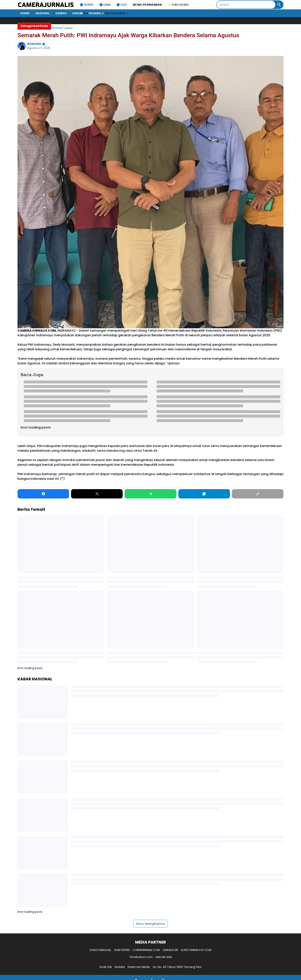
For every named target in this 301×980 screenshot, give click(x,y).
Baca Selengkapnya (150, 924)
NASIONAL (43, 13)
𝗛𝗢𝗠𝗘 (25, 13)
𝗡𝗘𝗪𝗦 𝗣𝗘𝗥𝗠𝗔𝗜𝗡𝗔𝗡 (147, 5)
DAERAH (61, 13)
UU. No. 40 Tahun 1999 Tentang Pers (177, 967)
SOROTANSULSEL (101, 950)
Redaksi (120, 967)
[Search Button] (279, 5)
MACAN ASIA (164, 957)
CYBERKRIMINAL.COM (146, 950)
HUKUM (77, 13)
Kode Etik (106, 967)
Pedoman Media (139, 967)
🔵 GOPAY (87, 5)
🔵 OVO (122, 5)
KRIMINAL (95, 13)
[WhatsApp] (204, 494)
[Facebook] (43, 494)
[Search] (246, 5)
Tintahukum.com (141, 957)
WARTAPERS (122, 950)
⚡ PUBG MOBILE (178, 5)
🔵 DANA (105, 5)
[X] (97, 494)
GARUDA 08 (170, 950)
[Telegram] (150, 494)
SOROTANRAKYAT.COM (196, 950)
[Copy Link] (258, 494)
